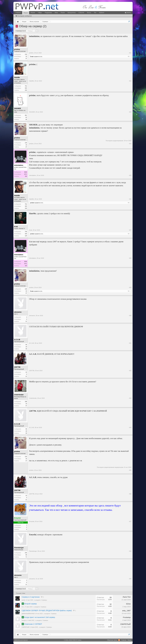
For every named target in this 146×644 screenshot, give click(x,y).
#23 (130, 112)
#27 (130, 230)
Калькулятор (72, 13)
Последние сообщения (24, 16)
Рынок (63, 13)
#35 (130, 470)
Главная (18, 13)
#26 (130, 199)
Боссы (89, 13)
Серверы (44, 600)
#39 (130, 579)
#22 (130, 81)
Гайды (40, 13)
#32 (130, 371)
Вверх (129, 640)
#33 (130, 398)
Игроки (33, 13)
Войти (128, 13)
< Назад (29, 31)
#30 (130, 316)
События (81, 13)
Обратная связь (112, 640)
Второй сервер (31, 604)
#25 (130, 175)
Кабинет (102, 13)
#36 (130, 494)
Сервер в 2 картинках (31, 597)
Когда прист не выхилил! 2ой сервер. (40, 617)
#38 (130, 551)
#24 (130, 144)
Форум (26, 13)
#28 (130, 258)
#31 (130, 343)
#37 (130, 521)
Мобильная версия (21, 640)
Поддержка (48, 13)
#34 (130, 427)
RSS (119, 640)
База (56, 13)
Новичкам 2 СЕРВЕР (33, 624)
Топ (95, 13)
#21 (130, 53)
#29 (130, 287)
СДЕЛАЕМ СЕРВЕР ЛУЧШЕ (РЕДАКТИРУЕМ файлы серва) (47, 611)
